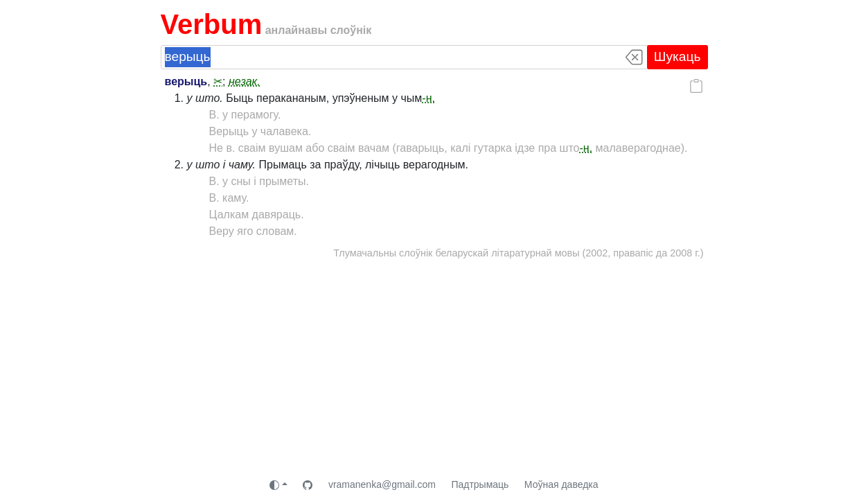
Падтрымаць (480, 484)
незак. (245, 81)
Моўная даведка (561, 484)
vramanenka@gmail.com (382, 484)
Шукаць (677, 56)
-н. (428, 98)
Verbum (212, 24)
